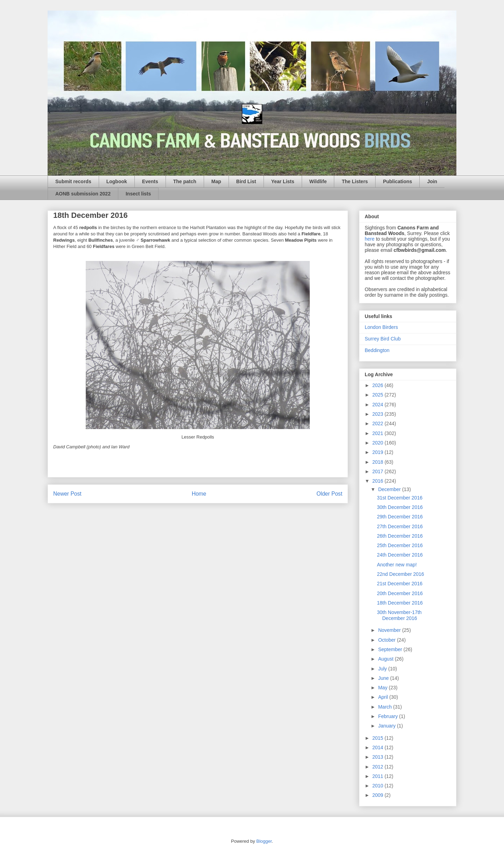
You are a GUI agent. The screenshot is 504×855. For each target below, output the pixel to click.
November (390, 630)
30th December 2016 (400, 507)
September (391, 649)
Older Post (329, 494)
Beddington (377, 350)
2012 (379, 767)
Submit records (73, 181)
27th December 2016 (400, 526)
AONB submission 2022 (83, 194)
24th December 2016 (400, 555)
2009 (379, 795)
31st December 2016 (400, 498)
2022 (379, 423)
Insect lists (138, 194)
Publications (397, 181)
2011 (379, 776)
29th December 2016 (400, 517)
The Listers (355, 181)
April (384, 697)
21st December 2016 (400, 584)
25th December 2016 (400, 545)
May (383, 688)
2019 (379, 452)
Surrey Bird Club (383, 339)
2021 (379, 433)
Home (199, 494)
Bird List (246, 181)
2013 (379, 757)
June (384, 678)
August (386, 659)
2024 (379, 405)
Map (216, 181)
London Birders (381, 327)
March (386, 707)
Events (150, 181)
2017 (379, 471)
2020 (379, 443)
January (387, 726)
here (370, 239)
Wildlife (318, 181)
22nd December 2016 (401, 574)
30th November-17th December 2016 (399, 615)
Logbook (117, 181)
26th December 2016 (400, 536)
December (390, 489)
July (383, 669)
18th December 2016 (400, 603)
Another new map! (397, 565)
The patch (185, 181)
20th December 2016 (400, 593)
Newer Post (67, 494)
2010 (379, 786)
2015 (379, 738)
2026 (379, 385)
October (387, 640)
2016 (379, 481)
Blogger (264, 841)
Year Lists (283, 181)
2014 (379, 747)
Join (432, 181)
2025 (379, 395)
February (388, 716)
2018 (379, 462)
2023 (379, 414)
